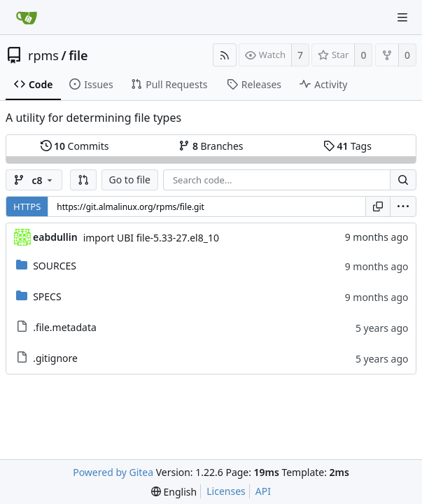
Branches (211, 146)
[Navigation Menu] (402, 17)
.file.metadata (65, 327)
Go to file (130, 180)
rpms (43, 55)
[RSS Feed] (225, 55)
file (78, 55)
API (263, 491)
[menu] (403, 206)
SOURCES (55, 266)
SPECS (47, 296)
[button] (83, 180)
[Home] (27, 17)
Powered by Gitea (113, 472)
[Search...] (403, 180)
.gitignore (55, 358)
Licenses (226, 491)
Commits (75, 146)
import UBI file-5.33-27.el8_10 (151, 238)
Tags (347, 146)
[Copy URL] (378, 206)
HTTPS (27, 206)
